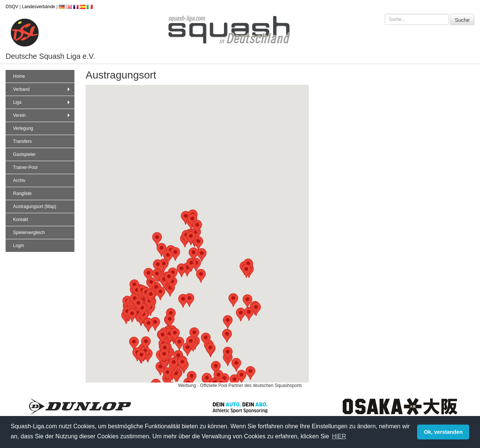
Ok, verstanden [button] (443, 432)
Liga (42, 102)
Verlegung (23, 128)
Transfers (22, 141)
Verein (42, 115)
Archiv (19, 180)
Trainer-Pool (25, 167)
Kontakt (21, 220)
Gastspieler (24, 154)
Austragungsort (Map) (35, 207)
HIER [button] (339, 436)
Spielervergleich (29, 233)
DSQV (12, 7)
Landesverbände (39, 7)
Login (18, 246)
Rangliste (22, 193)
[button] (167, 374)
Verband (42, 89)
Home (19, 76)
